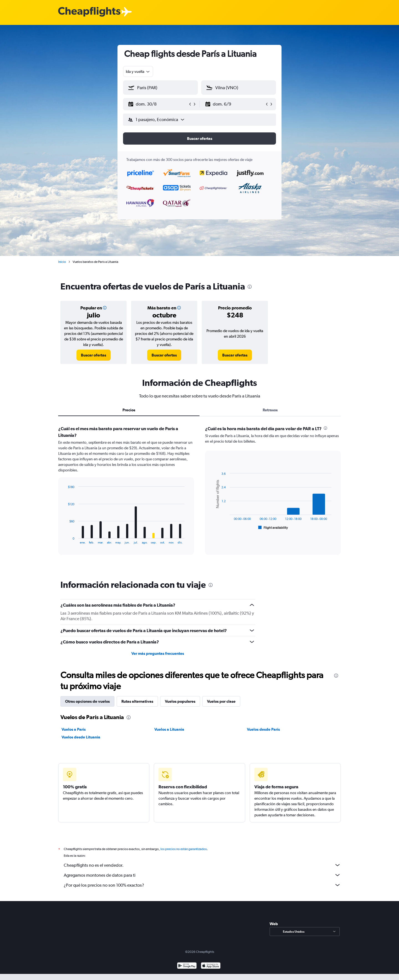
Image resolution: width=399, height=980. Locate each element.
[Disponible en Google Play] (187, 966)
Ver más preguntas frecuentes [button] (158, 653)
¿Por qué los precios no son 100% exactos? (202, 885)
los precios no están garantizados (184, 849)
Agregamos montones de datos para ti (202, 875)
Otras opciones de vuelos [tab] (87, 701)
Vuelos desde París (263, 729)
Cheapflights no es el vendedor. (202, 865)
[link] (94, 355)
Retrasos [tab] (270, 410)
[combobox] (138, 71)
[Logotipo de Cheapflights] (89, 12)
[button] (158, 104)
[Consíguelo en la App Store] (211, 966)
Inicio (62, 262)
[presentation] (250, 287)
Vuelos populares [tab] (180, 701)
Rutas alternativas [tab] (137, 701)
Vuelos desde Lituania (81, 737)
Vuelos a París (74, 729)
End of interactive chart (65, 540)
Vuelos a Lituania (169, 729)
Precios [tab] (129, 410)
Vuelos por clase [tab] (221, 701)
